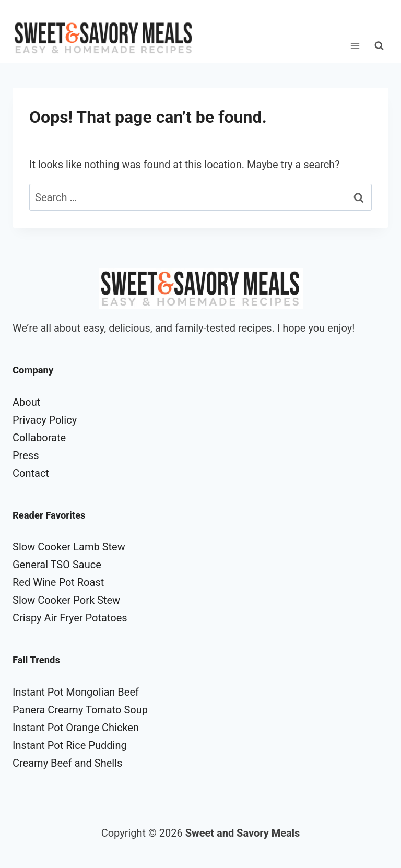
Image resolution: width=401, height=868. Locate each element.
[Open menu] (355, 46)
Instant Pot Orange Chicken (76, 728)
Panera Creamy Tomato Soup (80, 710)
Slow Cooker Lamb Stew (69, 547)
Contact (31, 473)
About (26, 402)
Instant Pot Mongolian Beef (76, 692)
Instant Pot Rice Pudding (70, 745)
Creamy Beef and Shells (67, 763)
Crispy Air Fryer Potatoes (70, 618)
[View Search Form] (379, 46)
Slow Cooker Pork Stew (66, 600)
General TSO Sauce (57, 565)
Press (26, 455)
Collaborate (39, 438)
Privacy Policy (45, 420)
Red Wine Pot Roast (58, 582)
